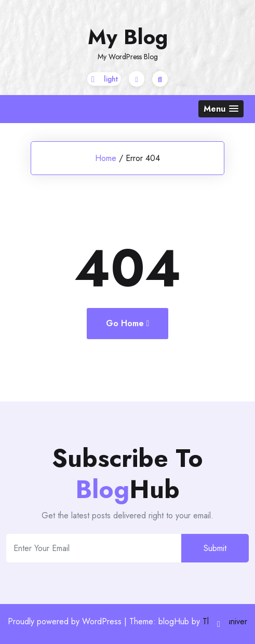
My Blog (128, 37)
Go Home (128, 323)
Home (106, 158)
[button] (221, 109)
